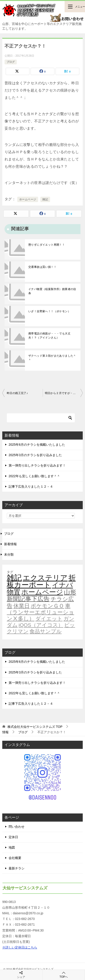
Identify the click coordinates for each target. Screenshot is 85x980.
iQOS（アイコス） (41, 625)
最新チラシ (17, 868)
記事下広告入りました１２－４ (31, 486)
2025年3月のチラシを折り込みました (35, 455)
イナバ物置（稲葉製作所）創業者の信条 (52, 291)
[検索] (41, 418)
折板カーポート (41, 581)
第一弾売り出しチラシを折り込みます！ (37, 465)
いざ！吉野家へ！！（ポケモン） (49, 311)
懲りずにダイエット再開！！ (47, 245)
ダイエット (49, 619)
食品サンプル (46, 631)
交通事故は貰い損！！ (42, 267)
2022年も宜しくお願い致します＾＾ (34, 476)
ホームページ (28, 199)
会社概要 (15, 858)
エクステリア (45, 578)
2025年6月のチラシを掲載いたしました (37, 445)
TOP (35, 727)
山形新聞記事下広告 (41, 596)
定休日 (13, 837)
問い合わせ (17, 827)
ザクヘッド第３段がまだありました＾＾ (52, 358)
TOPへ (64, 975)
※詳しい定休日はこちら (20, 947)
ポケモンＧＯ (47, 606)
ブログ (11, 62)
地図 (12, 847)
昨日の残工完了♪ (17, 393)
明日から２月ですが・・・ (62, 393)
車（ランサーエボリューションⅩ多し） (40, 612)
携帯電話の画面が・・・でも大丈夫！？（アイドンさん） (49, 336)
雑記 (45, 199)
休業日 (22, 606)
